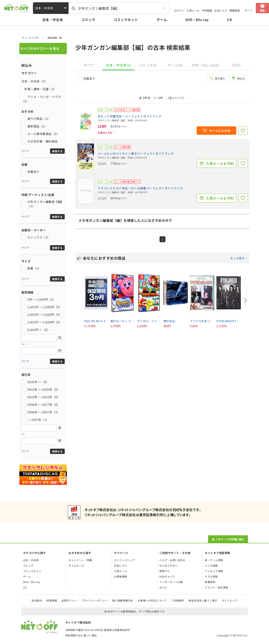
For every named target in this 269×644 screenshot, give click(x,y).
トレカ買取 (211, 565)
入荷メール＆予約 (220, 163)
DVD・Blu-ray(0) (206, 65)
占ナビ (163, 587)
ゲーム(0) (175, 65)
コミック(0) (148, 65)
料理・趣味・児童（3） (39, 89)
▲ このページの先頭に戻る (228, 539)
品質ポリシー (69, 600)
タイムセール (76, 565)
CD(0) (236, 65)
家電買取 (210, 582)
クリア (25, 151)
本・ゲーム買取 (214, 560)
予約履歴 (207, 10)
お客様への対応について (152, 600)
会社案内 (37, 600)
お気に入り (221, 10)
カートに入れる (220, 131)
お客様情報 (120, 576)
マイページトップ (124, 560)
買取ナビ (165, 571)
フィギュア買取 (214, 571)
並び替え (220, 78)
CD (229, 20)
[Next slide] (245, 300)
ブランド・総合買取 (216, 587)
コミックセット (126, 20)
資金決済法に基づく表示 (203, 600)
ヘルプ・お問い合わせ (172, 560)
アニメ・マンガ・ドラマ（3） (41, 99)
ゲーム (162, 20)
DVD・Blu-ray (197, 20)
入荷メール (193, 10)
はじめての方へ (168, 565)
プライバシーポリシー (95, 600)
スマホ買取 (211, 576)
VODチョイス (167, 576)
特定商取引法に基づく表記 (81, 635)
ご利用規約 (177, 600)
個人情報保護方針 (123, 600)
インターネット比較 (171, 582)
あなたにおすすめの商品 (165, 258)
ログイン (179, 10)
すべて (89, 65)
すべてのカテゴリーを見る (40, 48)
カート (249, 10)
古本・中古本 (53, 20)
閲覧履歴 (235, 10)
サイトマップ (230, 600)
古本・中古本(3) (118, 65)
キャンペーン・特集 (80, 560)
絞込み (241, 78)
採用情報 (52, 600)
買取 (262, 10)
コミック (88, 20)
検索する (57, 151)
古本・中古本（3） (34, 81)
